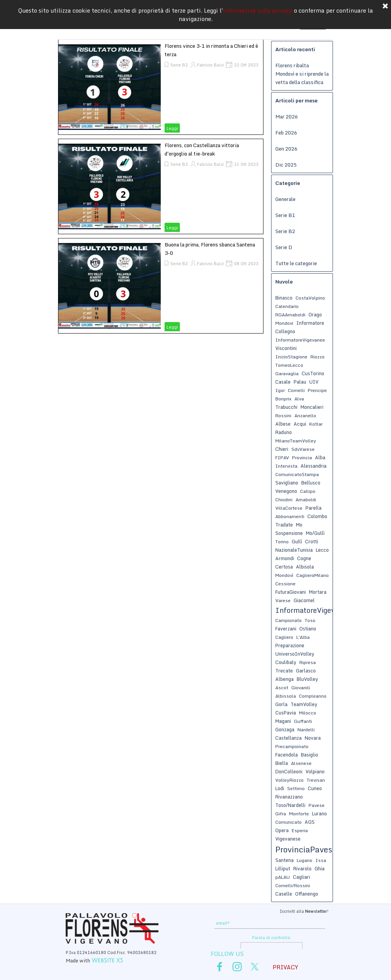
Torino (282, 542)
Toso (310, 620)
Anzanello (305, 415)
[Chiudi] (385, 6)
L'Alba (303, 637)
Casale (283, 382)
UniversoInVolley (295, 654)
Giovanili (301, 688)
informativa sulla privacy (258, 10)
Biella (282, 763)
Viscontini (286, 348)
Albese (283, 424)
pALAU (283, 877)
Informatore (310, 323)
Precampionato (292, 746)
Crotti (312, 541)
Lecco (322, 550)
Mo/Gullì (315, 533)
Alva (299, 399)
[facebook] (220, 967)
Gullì (297, 541)
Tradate (284, 525)
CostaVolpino (310, 298)
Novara (313, 738)
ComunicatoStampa (297, 474)
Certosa (284, 567)
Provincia (302, 458)
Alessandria (313, 466)
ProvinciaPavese (306, 849)
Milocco (308, 713)
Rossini (283, 415)
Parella (313, 508)
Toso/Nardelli (290, 805)
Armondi (285, 558)
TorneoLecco (289, 365)
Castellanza (288, 738)
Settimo (296, 788)
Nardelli (306, 730)
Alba (320, 457)
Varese (283, 600)
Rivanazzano (289, 797)
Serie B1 (285, 215)
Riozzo (317, 357)
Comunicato (288, 822)
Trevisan (316, 780)
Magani (283, 721)
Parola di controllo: (272, 938)
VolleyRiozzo (289, 780)
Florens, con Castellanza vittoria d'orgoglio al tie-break (202, 149)
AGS (310, 822)
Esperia (300, 830)
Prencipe (317, 390)
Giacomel (304, 600)
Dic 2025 (286, 165)
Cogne (304, 558)
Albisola (305, 567)
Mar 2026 (287, 117)
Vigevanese (288, 839)
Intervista (286, 466)
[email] (270, 923)
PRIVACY (285, 967)
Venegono (286, 491)
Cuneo (315, 788)
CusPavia (286, 713)
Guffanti (303, 721)
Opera (282, 830)
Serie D (284, 247)
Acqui (300, 424)
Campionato (288, 620)
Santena (284, 860)
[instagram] (237, 967)
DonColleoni (289, 771)
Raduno (284, 432)
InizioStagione (291, 357)
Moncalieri (312, 407)
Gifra (281, 814)
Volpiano (315, 771)
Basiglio (309, 755)
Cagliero (284, 637)
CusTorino (313, 373)
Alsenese (301, 763)
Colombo (317, 516)
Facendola (287, 755)
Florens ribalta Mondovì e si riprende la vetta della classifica (302, 74)
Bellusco (311, 483)
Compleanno (313, 696)
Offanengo (307, 894)
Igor (280, 390)
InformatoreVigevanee (300, 340)
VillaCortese (289, 508)
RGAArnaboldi (290, 315)
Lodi (280, 788)
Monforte (299, 814)
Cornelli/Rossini (293, 885)
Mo (299, 525)
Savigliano (287, 483)
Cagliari (301, 877)
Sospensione (289, 533)
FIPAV (282, 458)
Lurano (319, 813)
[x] (255, 967)
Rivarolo (302, 868)
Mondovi (284, 323)
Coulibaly (286, 662)
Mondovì (284, 575)
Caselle (284, 894)
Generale (285, 199)
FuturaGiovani (291, 592)
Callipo (308, 491)
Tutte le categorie (296, 263)
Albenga (284, 679)
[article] (161, 87)
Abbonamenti (290, 516)
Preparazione (290, 645)
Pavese (317, 805)
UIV (314, 382)
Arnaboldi (306, 500)
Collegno (285, 331)
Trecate (284, 671)
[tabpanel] (271, 910)
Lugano (305, 860)
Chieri (282, 449)
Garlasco (306, 671)
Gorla (281, 704)
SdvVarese (303, 449)
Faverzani (286, 628)
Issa (321, 860)
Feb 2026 (286, 133)
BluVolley (307, 679)
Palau (300, 382)
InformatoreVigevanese (315, 610)
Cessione (285, 584)
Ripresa (308, 662)
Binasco (284, 298)
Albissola (286, 696)
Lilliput (283, 868)
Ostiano (308, 628)
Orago (315, 314)
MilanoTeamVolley (296, 441)
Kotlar (316, 424)
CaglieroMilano (313, 575)
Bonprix (283, 399)
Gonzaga (285, 729)
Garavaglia (287, 373)
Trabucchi (286, 407)
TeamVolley (304, 704)
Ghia (320, 868)
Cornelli (296, 390)
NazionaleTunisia (294, 550)
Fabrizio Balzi (210, 65)
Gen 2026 (286, 149)
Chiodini (284, 500)
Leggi (172, 128)
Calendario (287, 306)
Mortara (318, 592)
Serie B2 (179, 65)
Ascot (282, 688)
